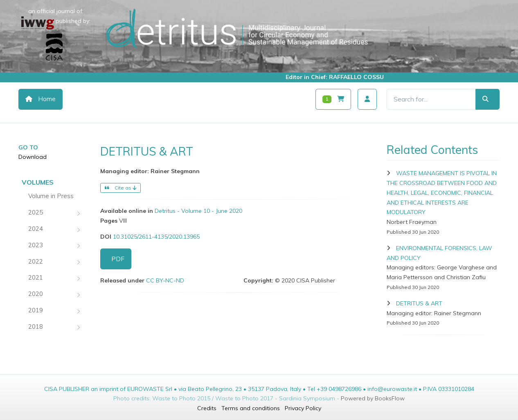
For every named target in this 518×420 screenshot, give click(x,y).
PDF (118, 259)
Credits (207, 408)
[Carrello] (333, 99)
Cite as (120, 188)
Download (33, 157)
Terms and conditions (251, 408)
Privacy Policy (303, 408)
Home (41, 99)
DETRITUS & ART (419, 303)
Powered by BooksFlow (373, 398)
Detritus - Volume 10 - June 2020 (198, 211)
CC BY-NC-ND (165, 280)
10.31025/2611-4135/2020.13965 (156, 237)
